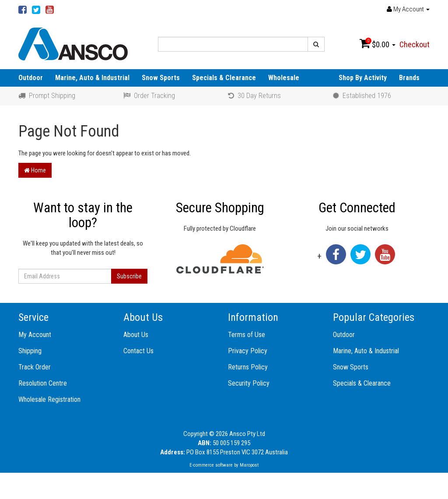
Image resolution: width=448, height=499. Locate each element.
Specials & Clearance (224, 78)
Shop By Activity (363, 78)
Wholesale (284, 78)
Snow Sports (161, 78)
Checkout (415, 44)
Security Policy (249, 383)
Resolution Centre (43, 383)
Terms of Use (247, 335)
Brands (409, 78)
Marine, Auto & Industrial (92, 78)
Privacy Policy (248, 351)
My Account (35, 335)
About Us (136, 335)
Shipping (30, 351)
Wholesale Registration (49, 399)
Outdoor (31, 78)
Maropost (249, 465)
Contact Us (138, 351)
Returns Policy (248, 367)
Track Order (35, 367)
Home (35, 170)
